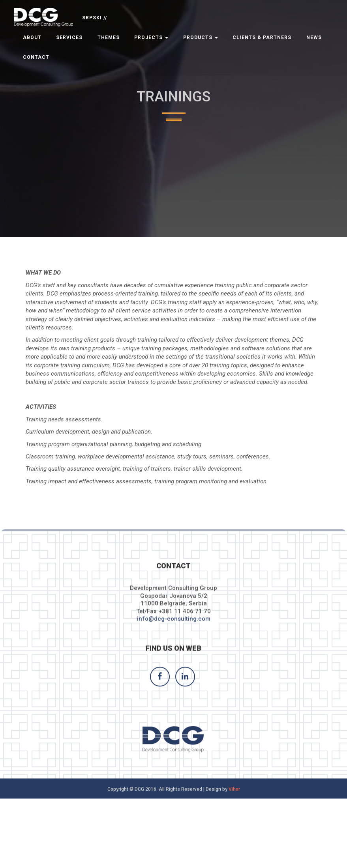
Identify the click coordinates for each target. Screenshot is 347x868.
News (314, 37)
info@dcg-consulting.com (174, 629)
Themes (109, 37)
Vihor (234, 799)
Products (201, 37)
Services (69, 37)
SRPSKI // (95, 18)
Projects (151, 37)
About (32, 37)
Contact (36, 57)
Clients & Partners (262, 37)
